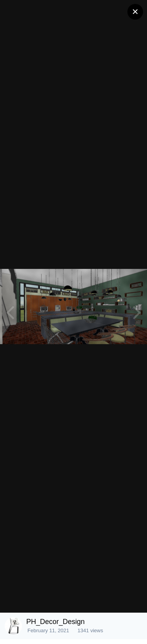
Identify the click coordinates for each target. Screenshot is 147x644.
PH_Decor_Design (55, 622)
